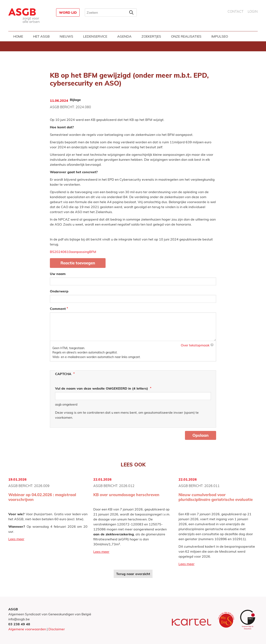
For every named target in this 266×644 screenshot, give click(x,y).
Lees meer (16, 539)
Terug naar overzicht (133, 574)
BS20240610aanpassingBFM (73, 252)
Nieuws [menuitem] (66, 36)
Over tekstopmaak (195, 345)
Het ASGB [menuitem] (41, 36)
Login (253, 12)
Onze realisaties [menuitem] (186, 36)
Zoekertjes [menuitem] (151, 36)
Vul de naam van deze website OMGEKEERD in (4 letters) (102, 388)
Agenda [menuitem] (124, 36)
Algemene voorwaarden (27, 629)
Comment (58, 309)
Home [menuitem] (18, 36)
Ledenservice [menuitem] (95, 36)
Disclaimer (57, 629)
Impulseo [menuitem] (220, 36)
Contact (236, 12)
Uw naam (58, 274)
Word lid (68, 12)
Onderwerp (59, 291)
